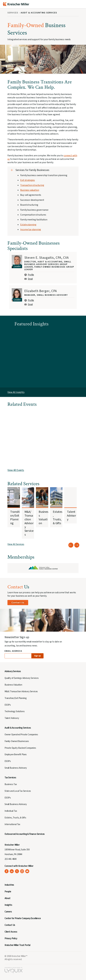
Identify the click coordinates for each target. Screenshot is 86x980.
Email (28, 279)
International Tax (12, 824)
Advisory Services (13, 671)
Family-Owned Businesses (17, 741)
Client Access (11, 932)
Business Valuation (13, 685)
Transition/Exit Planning (16, 698)
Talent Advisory (12, 718)
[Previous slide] (71, 545)
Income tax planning (31, 230)
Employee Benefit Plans (16, 755)
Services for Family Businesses (32, 170)
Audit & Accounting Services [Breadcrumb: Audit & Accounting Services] (39, 13)
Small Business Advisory (16, 768)
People (8, 892)
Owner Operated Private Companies (21, 735)
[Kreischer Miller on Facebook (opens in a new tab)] (7, 871)
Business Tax (11, 784)
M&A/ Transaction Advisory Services (21, 692)
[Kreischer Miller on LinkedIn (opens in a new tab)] (12, 871)
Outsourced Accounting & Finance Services (25, 834)
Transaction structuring (32, 185)
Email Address (13, 651)
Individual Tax (11, 811)
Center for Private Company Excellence (23, 918)
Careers (8, 912)
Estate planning (28, 225)
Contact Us (18, 602)
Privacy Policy (11, 939)
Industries (9, 885)
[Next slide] (77, 545)
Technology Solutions (15, 711)
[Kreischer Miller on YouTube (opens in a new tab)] (27, 871)
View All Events (16, 470)
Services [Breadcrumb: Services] (13, 13)
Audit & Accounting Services (18, 728)
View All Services (16, 544)
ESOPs (8, 705)
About (7, 898)
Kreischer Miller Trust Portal (17, 945)
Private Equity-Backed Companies (20, 748)
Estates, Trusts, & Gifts (15, 818)
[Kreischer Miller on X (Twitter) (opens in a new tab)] (17, 871)
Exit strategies (27, 180)
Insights (8, 905)
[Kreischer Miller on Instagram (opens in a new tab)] (22, 871)
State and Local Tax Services (18, 791)
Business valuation (30, 190)
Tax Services (10, 778)
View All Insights (16, 392)
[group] (43, 268)
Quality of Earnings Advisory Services (22, 678)
